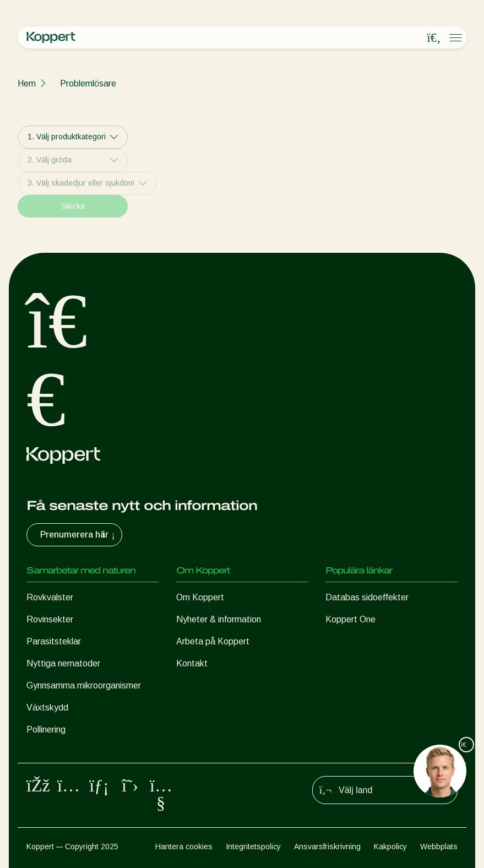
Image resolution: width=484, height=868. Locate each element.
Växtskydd (47, 707)
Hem (27, 83)
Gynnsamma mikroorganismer (84, 685)
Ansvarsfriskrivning (327, 847)
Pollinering (46, 729)
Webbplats (439, 847)
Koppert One (350, 619)
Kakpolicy (390, 847)
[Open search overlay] (434, 38)
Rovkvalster (50, 597)
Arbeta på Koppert (213, 641)
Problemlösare (88, 83)
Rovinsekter (50, 619)
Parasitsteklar (54, 641)
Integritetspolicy (253, 847)
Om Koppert (200, 597)
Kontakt (192, 663)
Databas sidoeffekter (367, 597)
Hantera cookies (184, 847)
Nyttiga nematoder (63, 663)
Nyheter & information (219, 619)
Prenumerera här (79, 535)
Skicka (73, 206)
